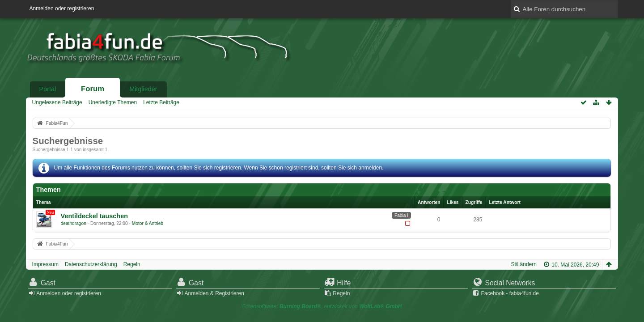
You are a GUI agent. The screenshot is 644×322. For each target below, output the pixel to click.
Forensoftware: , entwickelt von (322, 306)
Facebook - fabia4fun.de (510, 293)
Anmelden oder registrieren (62, 8)
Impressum (45, 264)
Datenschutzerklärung (91, 264)
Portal (48, 89)
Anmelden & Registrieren (214, 293)
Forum (93, 89)
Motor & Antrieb (148, 223)
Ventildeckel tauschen (94, 216)
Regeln (132, 264)
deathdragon (74, 223)
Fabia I (401, 215)
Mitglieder (143, 89)
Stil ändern (524, 264)
